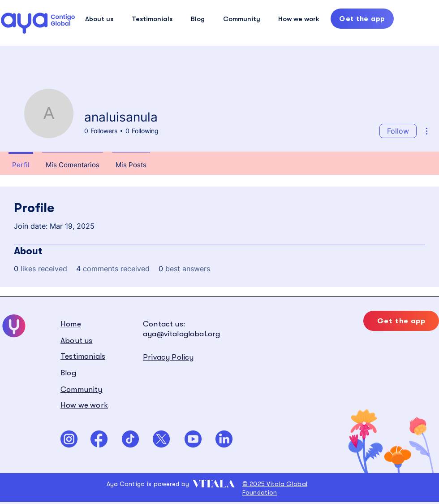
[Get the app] (362, 19)
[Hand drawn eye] (38, 23)
